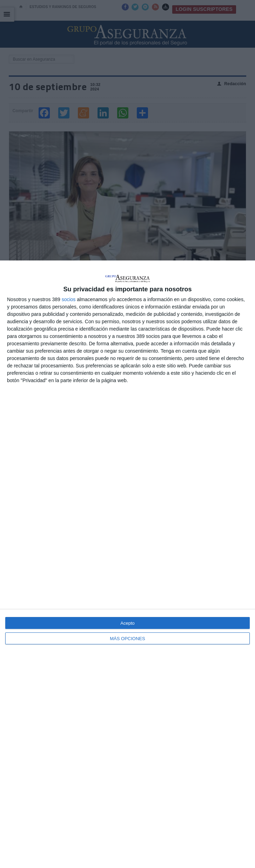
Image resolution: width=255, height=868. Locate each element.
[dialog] (127, 564)
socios (69, 299)
